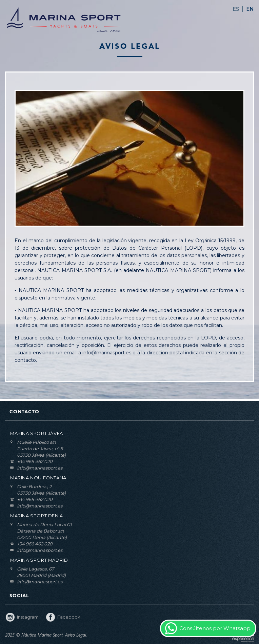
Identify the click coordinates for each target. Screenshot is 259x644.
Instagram (28, 617)
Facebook (69, 617)
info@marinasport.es (40, 468)
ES (236, 9)
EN (250, 9)
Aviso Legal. (76, 635)
